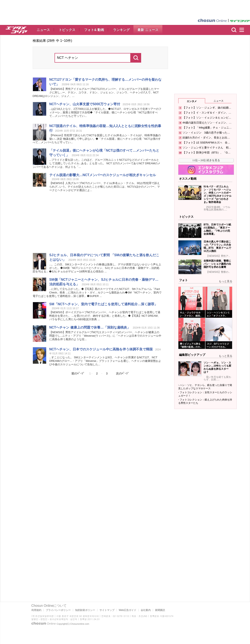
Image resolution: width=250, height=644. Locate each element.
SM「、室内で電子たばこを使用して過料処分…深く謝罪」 (104, 304)
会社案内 (146, 610)
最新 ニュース (148, 30)
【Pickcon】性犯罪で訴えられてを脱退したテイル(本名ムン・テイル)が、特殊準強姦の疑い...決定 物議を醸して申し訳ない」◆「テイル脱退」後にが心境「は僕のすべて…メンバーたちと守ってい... (97, 139)
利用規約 (36, 610)
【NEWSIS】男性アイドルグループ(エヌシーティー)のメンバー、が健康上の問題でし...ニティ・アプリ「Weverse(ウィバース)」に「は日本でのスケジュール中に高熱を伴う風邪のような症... (105, 336)
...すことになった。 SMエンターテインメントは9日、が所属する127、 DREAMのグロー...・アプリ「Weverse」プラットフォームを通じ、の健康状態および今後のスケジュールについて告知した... (105, 361)
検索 (234, 30)
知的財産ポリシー (85, 610)
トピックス (67, 30)
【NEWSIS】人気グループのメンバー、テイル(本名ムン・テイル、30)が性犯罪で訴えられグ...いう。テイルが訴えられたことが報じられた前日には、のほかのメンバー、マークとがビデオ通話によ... (105, 187)
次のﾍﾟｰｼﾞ (123, 373)
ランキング (121, 30)
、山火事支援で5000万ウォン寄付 (85, 104)
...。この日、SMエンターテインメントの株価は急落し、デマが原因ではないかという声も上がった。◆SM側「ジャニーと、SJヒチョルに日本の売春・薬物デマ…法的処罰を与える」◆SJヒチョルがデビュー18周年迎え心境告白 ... (97, 268)
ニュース (43, 30)
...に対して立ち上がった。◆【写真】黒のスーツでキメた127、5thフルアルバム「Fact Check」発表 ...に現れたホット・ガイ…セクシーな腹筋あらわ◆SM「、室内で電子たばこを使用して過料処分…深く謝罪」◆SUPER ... (97, 292)
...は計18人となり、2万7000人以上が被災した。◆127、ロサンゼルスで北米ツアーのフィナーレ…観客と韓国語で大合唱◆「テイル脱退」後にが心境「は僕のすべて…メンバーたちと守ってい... (105, 112)
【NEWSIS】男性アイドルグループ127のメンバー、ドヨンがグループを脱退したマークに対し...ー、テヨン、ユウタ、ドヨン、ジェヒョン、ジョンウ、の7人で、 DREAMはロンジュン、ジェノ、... (96, 92)
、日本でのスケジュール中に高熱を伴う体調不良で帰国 (101, 349)
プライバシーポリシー (58, 610)
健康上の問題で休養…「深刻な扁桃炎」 (90, 327)
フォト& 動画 (94, 30)
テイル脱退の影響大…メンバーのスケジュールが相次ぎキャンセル (103, 175)
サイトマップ (107, 610)
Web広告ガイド (128, 610)
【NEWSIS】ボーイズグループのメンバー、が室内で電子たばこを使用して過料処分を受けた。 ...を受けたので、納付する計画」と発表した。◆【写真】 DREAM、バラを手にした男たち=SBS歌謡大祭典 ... (105, 316)
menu (244, 30)
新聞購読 (160, 610)
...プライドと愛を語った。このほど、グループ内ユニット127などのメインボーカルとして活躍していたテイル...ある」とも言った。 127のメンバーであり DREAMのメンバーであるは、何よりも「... (96, 163)
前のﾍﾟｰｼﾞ (78, 373)
